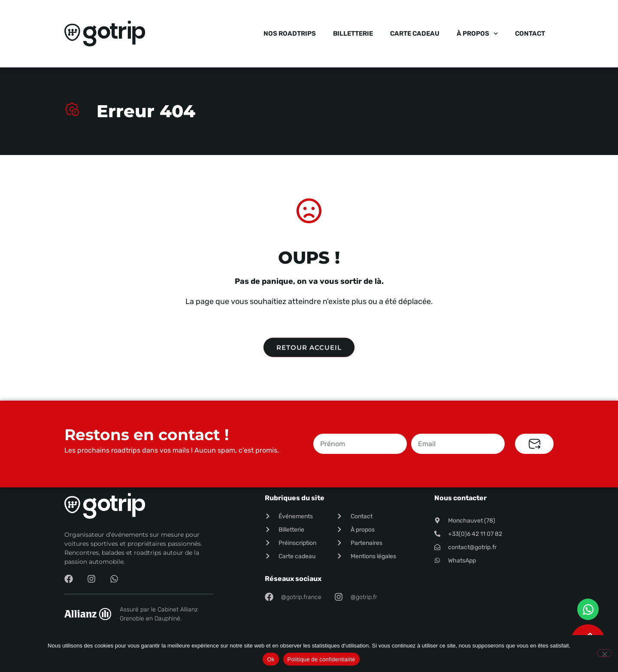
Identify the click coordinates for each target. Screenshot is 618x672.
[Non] (604, 653)
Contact (530, 33)
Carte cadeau (415, 33)
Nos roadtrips (290, 33)
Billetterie (353, 33)
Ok (271, 659)
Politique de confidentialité (321, 659)
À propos (477, 34)
